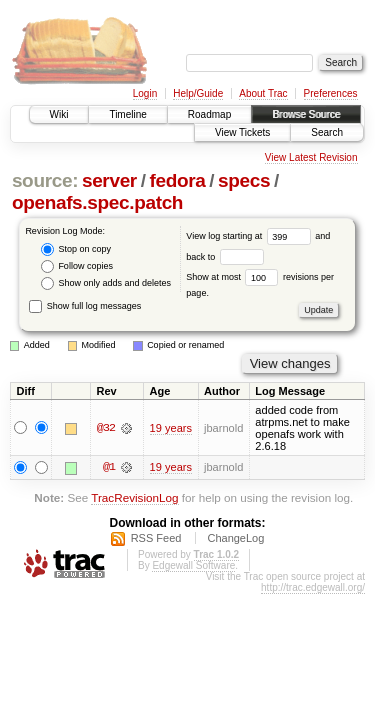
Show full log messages (85, 306)
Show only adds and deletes (106, 283)
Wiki (59, 114)
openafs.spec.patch (97, 202)
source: (45, 180)
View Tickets (242, 132)
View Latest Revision (311, 157)
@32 (106, 428)
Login (145, 93)
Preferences (331, 93)
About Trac (263, 93)
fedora (177, 180)
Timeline (127, 114)
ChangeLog (235, 538)
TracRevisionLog (134, 498)
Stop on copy (76, 249)
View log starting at (250, 236)
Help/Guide (198, 93)
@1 (109, 467)
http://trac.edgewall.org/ (313, 587)
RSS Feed (156, 538)
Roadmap (209, 114)
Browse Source (306, 114)
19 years (171, 428)
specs (244, 180)
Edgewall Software (193, 565)
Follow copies (77, 266)
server (109, 180)
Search (327, 132)
